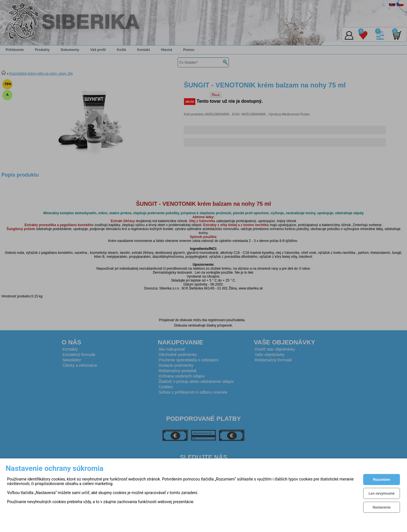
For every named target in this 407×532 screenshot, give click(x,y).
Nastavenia (381, 507)
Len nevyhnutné (382, 494)
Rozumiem (382, 480)
